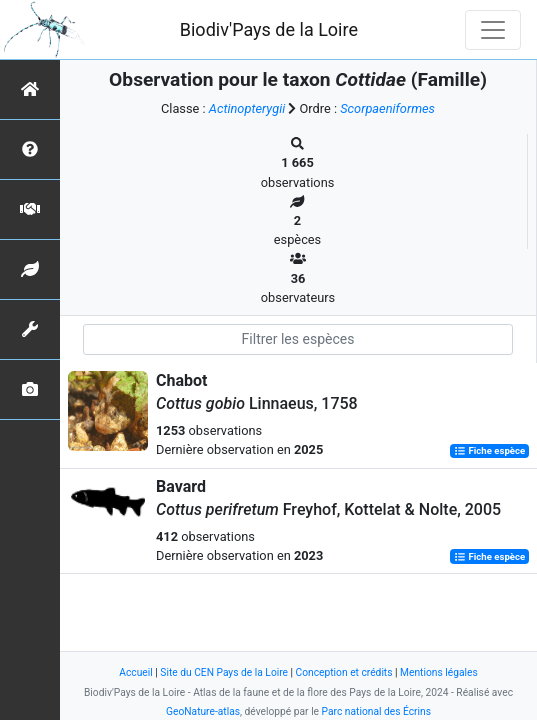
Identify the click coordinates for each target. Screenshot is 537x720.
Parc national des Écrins (376, 711)
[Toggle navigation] (493, 30)
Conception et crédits (344, 672)
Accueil (135, 672)
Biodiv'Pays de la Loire (269, 29)
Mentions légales (439, 672)
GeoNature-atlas (203, 711)
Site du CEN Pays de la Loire (224, 672)
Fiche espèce (489, 450)
